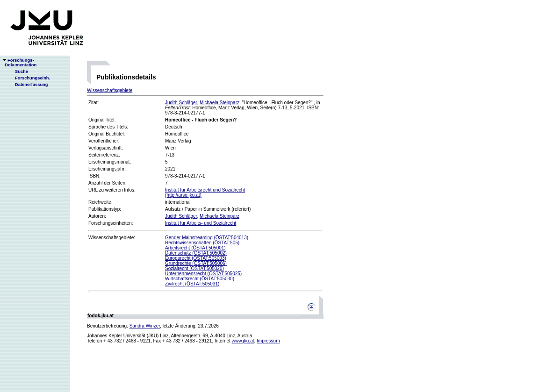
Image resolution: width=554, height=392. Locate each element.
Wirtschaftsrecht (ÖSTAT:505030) (200, 279)
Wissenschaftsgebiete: (112, 238)
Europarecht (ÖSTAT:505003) (196, 258)
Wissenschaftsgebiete (110, 90)
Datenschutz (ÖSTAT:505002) (196, 253)
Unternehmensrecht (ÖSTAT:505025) (203, 274)
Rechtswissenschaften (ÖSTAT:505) (202, 243)
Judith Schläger (181, 103)
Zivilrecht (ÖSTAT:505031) (192, 284)
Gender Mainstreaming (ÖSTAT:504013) (207, 238)
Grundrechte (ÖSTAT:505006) (196, 263)
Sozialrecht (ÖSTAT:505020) (194, 268)
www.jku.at (243, 341)
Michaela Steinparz (219, 103)
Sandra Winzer (145, 326)
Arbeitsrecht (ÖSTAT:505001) (195, 248)
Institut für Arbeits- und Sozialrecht (201, 223)
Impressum (268, 341)
